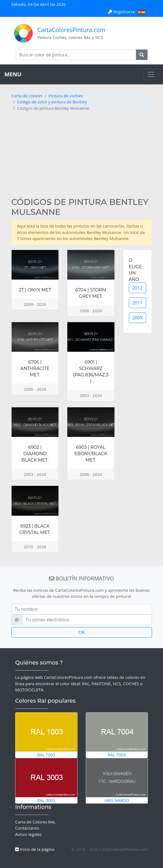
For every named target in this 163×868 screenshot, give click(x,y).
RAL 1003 (46, 735)
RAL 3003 (46, 780)
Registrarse (122, 12)
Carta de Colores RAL (35, 822)
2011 (137, 303)
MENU (13, 74)
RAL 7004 (117, 735)
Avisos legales (28, 834)
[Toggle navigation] (151, 74)
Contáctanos (27, 828)
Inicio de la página (35, 849)
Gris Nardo (117, 780)
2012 (137, 288)
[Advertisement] (82, 156)
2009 (137, 318)
